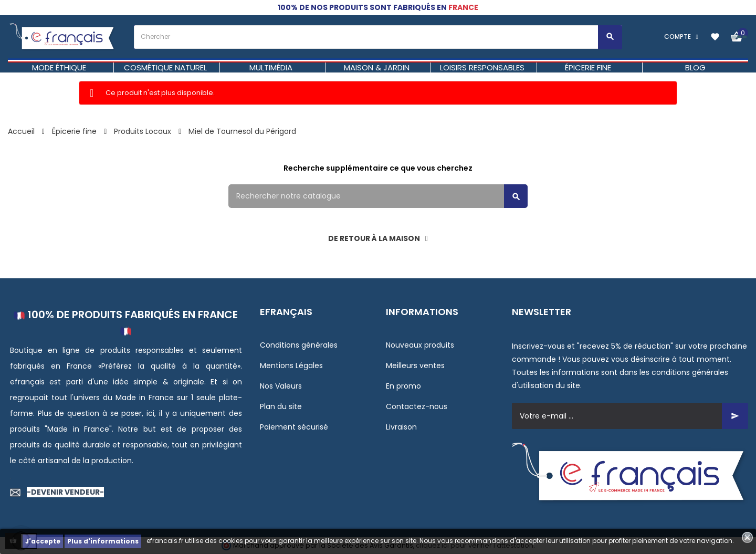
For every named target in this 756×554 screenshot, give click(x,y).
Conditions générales (299, 345)
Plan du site (281, 406)
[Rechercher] (378, 196)
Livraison (401, 427)
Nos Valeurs (281, 386)
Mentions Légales (291, 365)
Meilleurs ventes (415, 365)
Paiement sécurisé (294, 427)
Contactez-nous (417, 406)
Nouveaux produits (420, 345)
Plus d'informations (103, 541)
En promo (403, 386)
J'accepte (43, 541)
